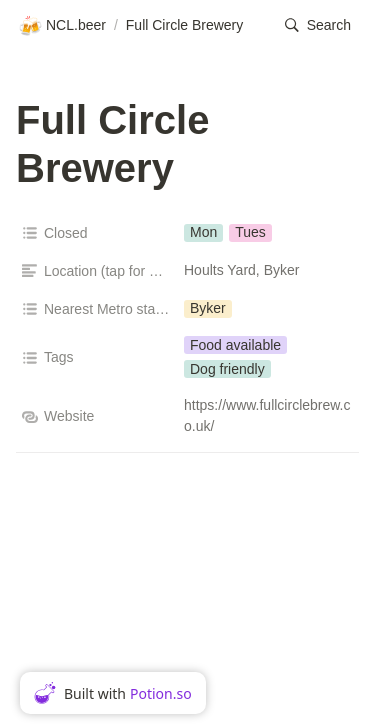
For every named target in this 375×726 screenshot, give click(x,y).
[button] (318, 25)
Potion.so (161, 693)
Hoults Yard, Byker (241, 270)
